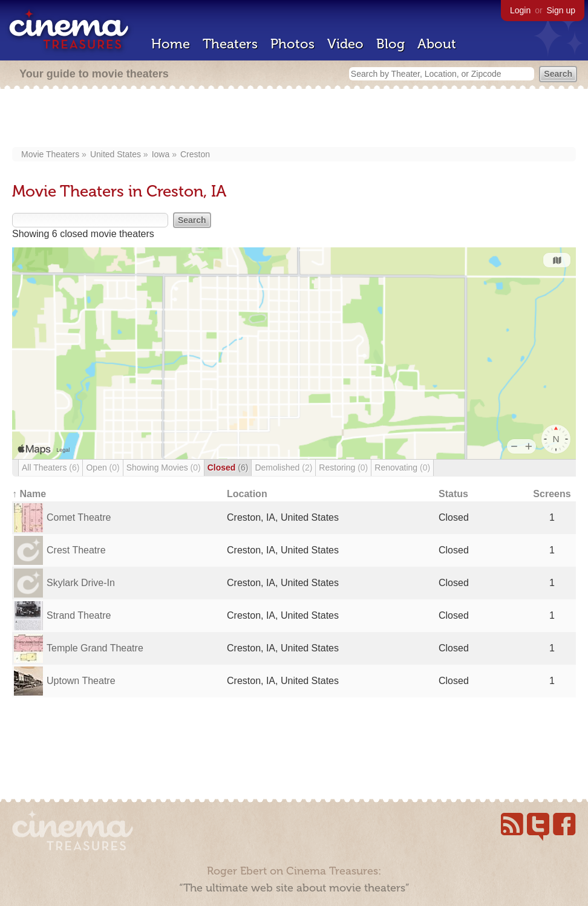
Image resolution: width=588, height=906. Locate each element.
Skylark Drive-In (81, 583)
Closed (228, 468)
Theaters (230, 44)
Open (103, 468)
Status (453, 494)
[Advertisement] (294, 119)
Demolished (283, 468)
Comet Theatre (79, 517)
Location (247, 494)
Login (520, 10)
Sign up (561, 10)
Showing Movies (164, 468)
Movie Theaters (50, 154)
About (437, 44)
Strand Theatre (79, 615)
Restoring (343, 468)
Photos (292, 44)
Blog (390, 44)
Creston (195, 154)
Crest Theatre (76, 550)
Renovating (402, 468)
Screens (552, 494)
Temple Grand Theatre (95, 648)
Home (171, 44)
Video (345, 44)
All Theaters (51, 468)
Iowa (161, 154)
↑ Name (29, 494)
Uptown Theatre (81, 681)
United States (116, 154)
